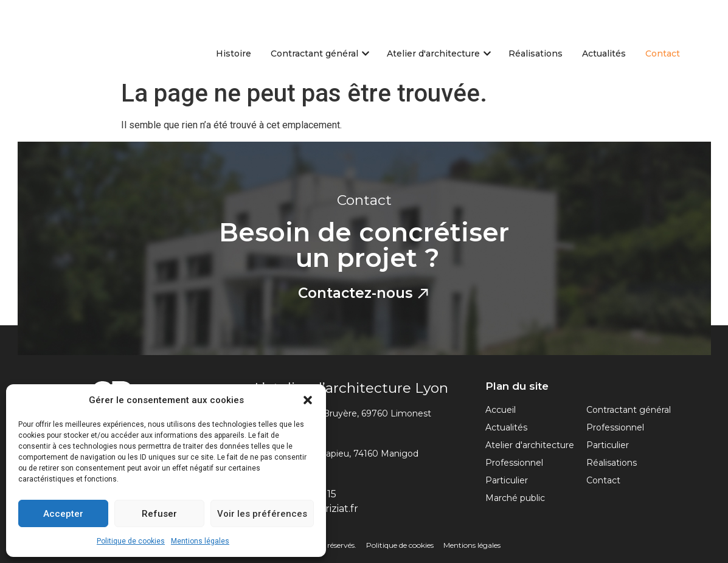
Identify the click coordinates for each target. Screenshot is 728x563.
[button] (308, 400)
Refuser (159, 514)
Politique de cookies (131, 541)
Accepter (63, 514)
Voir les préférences (262, 514)
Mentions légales (200, 541)
